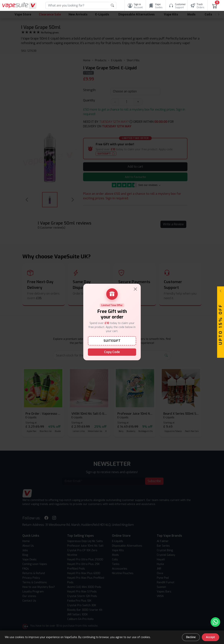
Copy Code (112, 352)
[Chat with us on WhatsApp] (215, 622)
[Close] (135, 289)
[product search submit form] (112, 6)
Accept (211, 637)
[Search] (77, 6)
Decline (191, 637)
